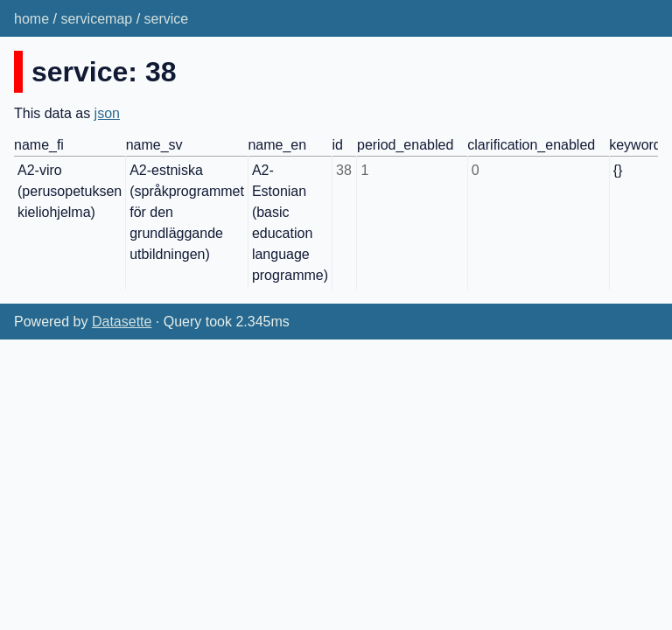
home (31, 19)
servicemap (96, 19)
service (167, 19)
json (107, 113)
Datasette (122, 322)
